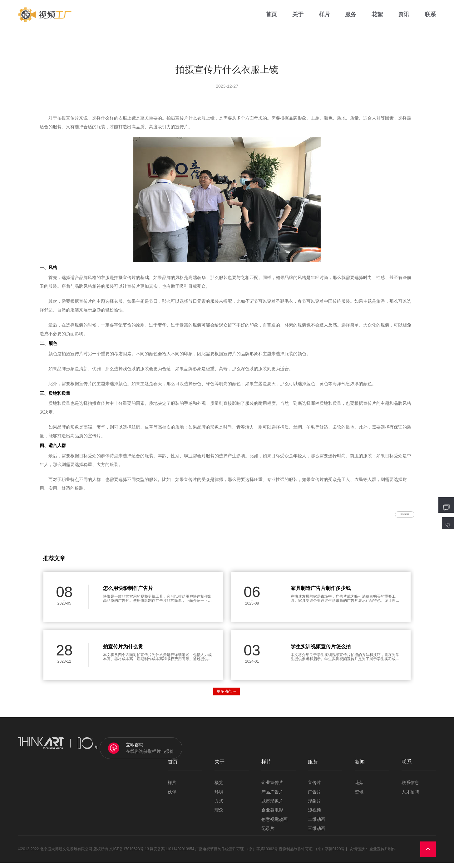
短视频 (314, 815)
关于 (298, 19)
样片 (324, 19)
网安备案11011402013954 (172, 854)
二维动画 (317, 824)
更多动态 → (227, 696)
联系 (430, 19)
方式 (219, 806)
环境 (219, 797)
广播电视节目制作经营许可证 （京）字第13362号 (237, 854)
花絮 (377, 19)
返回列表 (396, 517)
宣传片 (314, 788)
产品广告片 (272, 797)
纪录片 (268, 834)
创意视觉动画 (274, 824)
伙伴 (172, 797)
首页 (271, 19)
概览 (219, 788)
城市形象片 (272, 806)
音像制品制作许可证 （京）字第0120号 (312, 854)
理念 (219, 815)
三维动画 (317, 834)
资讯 (404, 19)
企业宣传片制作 (382, 854)
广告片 (314, 797)
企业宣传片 (272, 788)
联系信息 (410, 788)
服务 (351, 19)
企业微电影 (272, 815)
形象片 (314, 806)
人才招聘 (410, 797)
